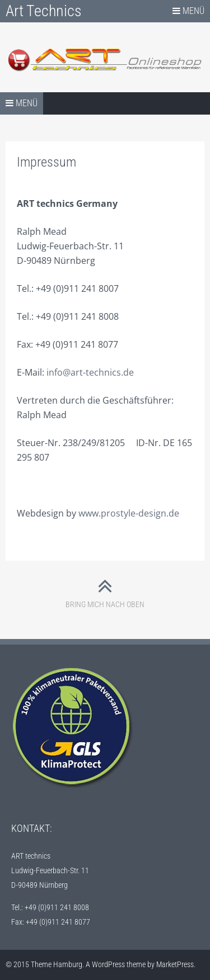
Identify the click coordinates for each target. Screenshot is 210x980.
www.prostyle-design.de (129, 513)
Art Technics (44, 11)
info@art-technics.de (89, 372)
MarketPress (175, 964)
